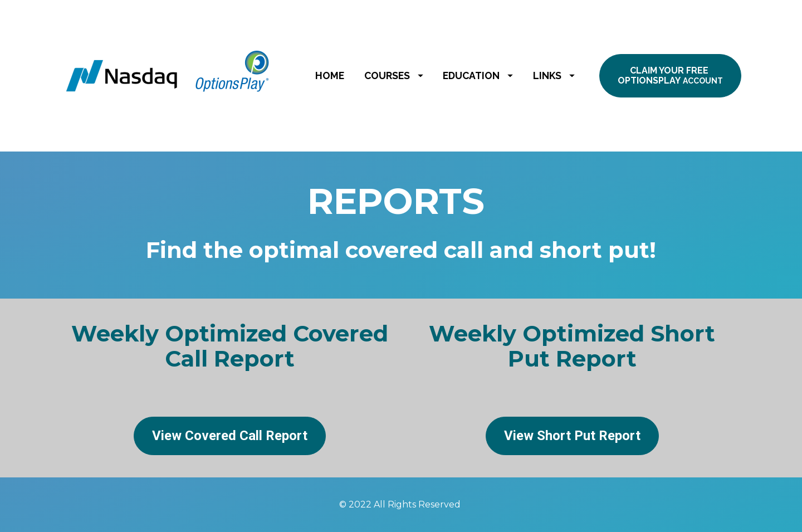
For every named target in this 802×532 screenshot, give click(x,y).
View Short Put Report (572, 436)
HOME (330, 75)
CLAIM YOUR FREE (670, 75)
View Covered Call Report (230, 436)
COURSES (394, 75)
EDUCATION (478, 75)
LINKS (554, 75)
